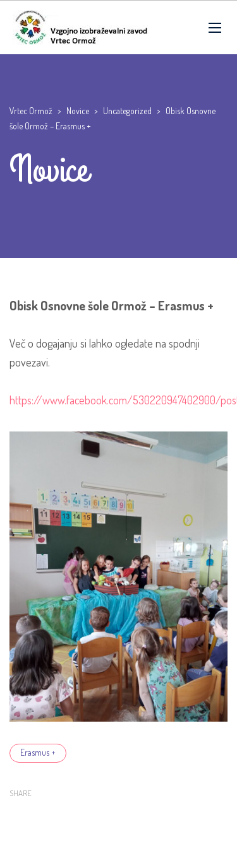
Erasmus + (38, 752)
